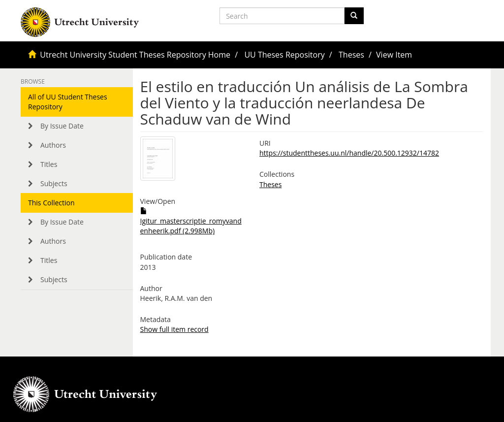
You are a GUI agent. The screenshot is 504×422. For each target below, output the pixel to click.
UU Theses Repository (284, 55)
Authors (53, 145)
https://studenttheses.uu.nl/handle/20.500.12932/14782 (349, 153)
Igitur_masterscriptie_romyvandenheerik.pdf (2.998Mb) (191, 221)
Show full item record (174, 329)
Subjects (54, 183)
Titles (49, 164)
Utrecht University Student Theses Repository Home (135, 55)
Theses (351, 55)
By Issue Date (62, 126)
